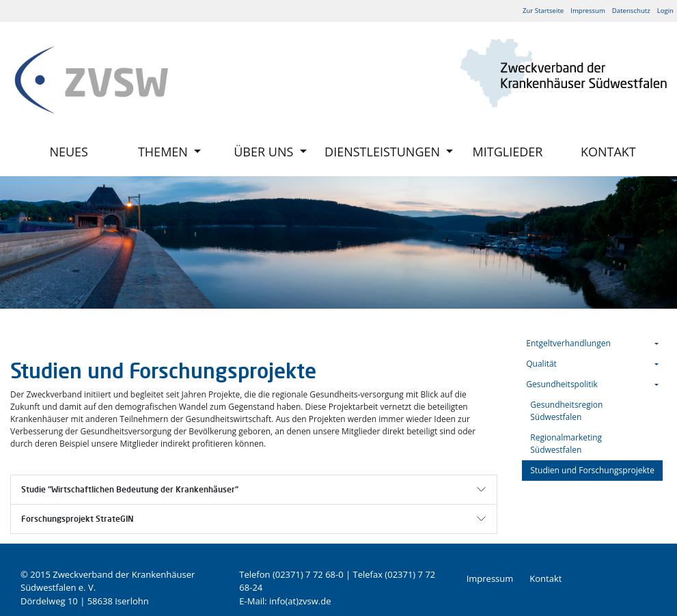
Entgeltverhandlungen (568, 343)
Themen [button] (165, 152)
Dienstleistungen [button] (384, 152)
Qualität (541, 364)
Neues (69, 152)
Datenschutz (631, 11)
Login (665, 11)
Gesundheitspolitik (562, 384)
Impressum (588, 11)
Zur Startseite (543, 11)
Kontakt (608, 152)
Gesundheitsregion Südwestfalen (566, 411)
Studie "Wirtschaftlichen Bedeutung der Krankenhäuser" (130, 489)
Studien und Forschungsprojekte (592, 470)
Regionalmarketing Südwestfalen (566, 444)
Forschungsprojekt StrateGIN (78, 519)
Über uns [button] (265, 152)
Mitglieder (508, 152)
